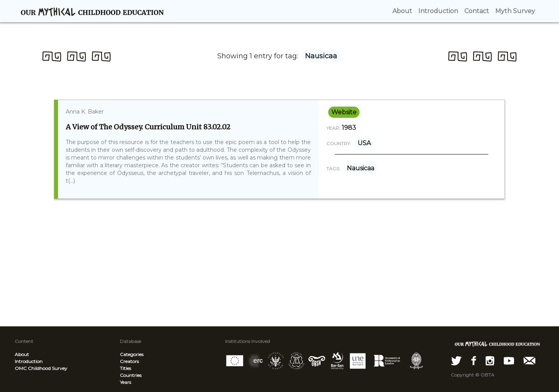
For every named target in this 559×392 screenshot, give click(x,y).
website (344, 112)
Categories (132, 354)
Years (125, 382)
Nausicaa (360, 168)
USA (364, 143)
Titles (125, 368)
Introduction (29, 361)
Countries (131, 375)
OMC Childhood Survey (41, 368)
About (22, 354)
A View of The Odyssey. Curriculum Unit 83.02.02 (148, 127)
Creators (129, 361)
